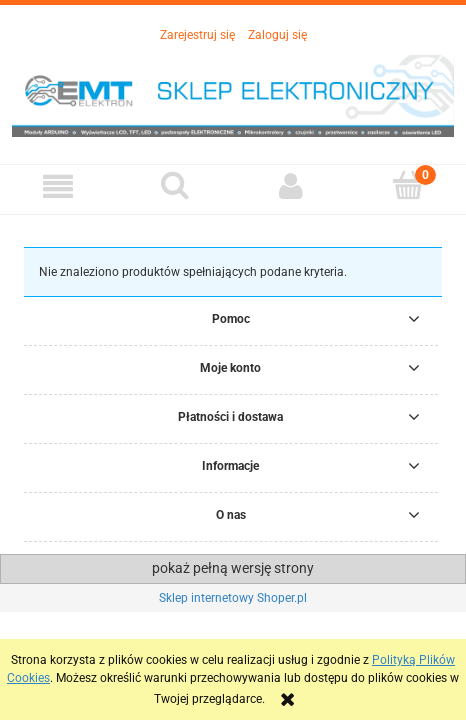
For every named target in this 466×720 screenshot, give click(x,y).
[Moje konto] (291, 186)
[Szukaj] (175, 185)
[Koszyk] (408, 185)
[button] (58, 186)
